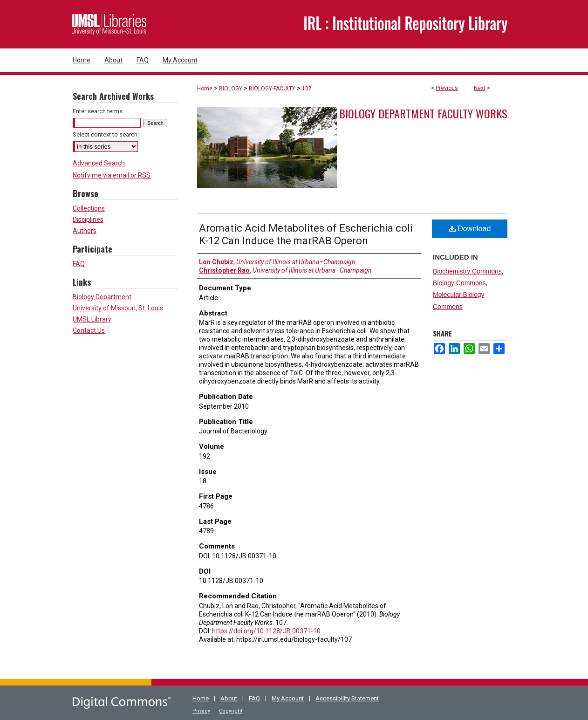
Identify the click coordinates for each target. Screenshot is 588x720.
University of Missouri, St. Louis (118, 308)
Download (470, 229)
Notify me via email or (112, 175)
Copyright (231, 711)
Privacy (201, 711)
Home (205, 89)
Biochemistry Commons (467, 271)
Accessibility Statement (347, 698)
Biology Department (102, 297)
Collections (89, 208)
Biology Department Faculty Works (423, 113)
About (229, 698)
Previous (447, 88)
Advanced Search (99, 163)
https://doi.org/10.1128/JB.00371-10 (266, 631)
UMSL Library (92, 319)
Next (480, 88)
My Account (288, 698)
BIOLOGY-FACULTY (272, 89)
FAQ (79, 264)
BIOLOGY (231, 89)
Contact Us (89, 330)
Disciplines (88, 219)
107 (307, 89)
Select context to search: (106, 134)
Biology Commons (459, 283)
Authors (85, 231)
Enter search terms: (98, 111)
